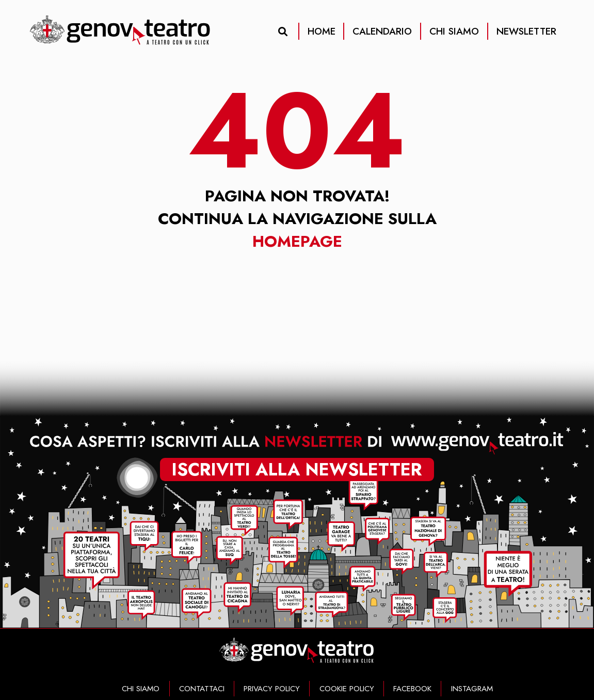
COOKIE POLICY (347, 689)
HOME (322, 31)
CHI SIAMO (454, 31)
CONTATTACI (202, 689)
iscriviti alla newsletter (297, 469)
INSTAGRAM (472, 689)
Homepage (297, 241)
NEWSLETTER (526, 31)
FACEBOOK (412, 689)
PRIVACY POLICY (272, 689)
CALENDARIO (382, 31)
